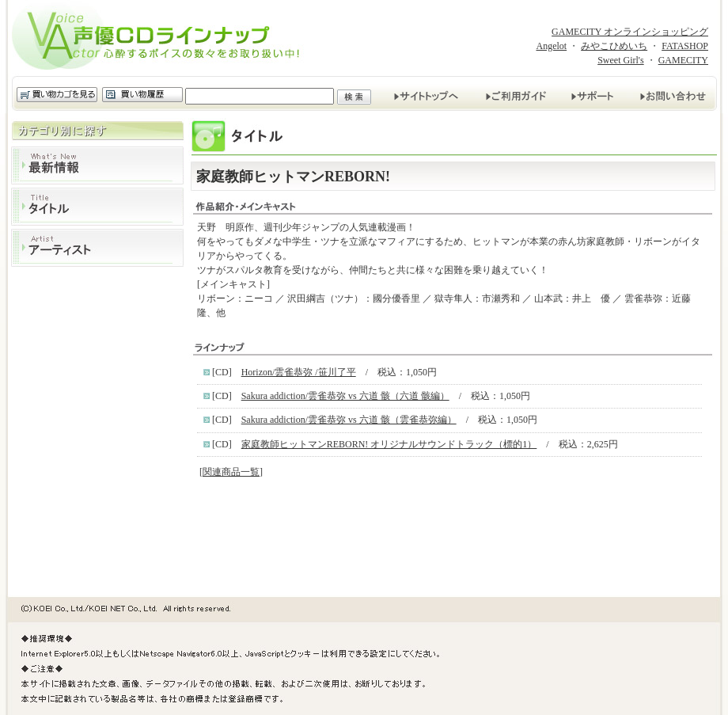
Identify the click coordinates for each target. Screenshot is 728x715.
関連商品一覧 (231, 472)
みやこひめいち (614, 46)
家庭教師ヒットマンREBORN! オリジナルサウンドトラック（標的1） (389, 444)
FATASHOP (685, 46)
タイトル (97, 207)
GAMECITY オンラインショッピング (630, 32)
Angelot (551, 46)
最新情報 (97, 165)
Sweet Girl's (621, 60)
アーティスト (97, 248)
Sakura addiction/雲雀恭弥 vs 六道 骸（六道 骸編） (345, 396)
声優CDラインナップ (161, 38)
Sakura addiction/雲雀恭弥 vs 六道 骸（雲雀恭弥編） (349, 420)
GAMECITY (683, 60)
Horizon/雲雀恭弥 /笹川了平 (299, 372)
